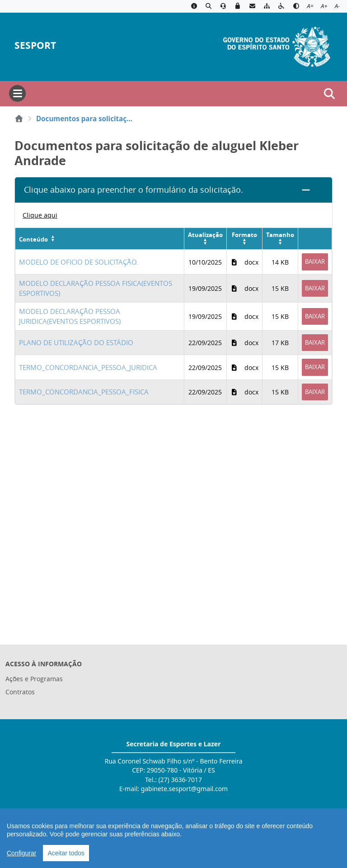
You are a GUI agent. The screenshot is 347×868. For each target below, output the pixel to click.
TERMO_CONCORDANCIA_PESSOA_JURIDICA (88, 367)
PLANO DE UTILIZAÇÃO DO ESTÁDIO (76, 342)
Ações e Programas (34, 679)
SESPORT (35, 45)
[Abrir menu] (17, 93)
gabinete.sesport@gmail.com (185, 789)
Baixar (315, 261)
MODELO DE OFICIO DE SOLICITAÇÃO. (79, 262)
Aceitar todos (66, 853)
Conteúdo (33, 239)
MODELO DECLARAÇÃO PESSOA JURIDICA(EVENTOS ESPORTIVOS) (70, 316)
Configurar (21, 853)
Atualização (205, 235)
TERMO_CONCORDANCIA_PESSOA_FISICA (84, 392)
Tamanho (280, 235)
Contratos (20, 692)
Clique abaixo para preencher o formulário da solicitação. (134, 190)
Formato (244, 235)
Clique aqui (40, 215)
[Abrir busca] (329, 94)
